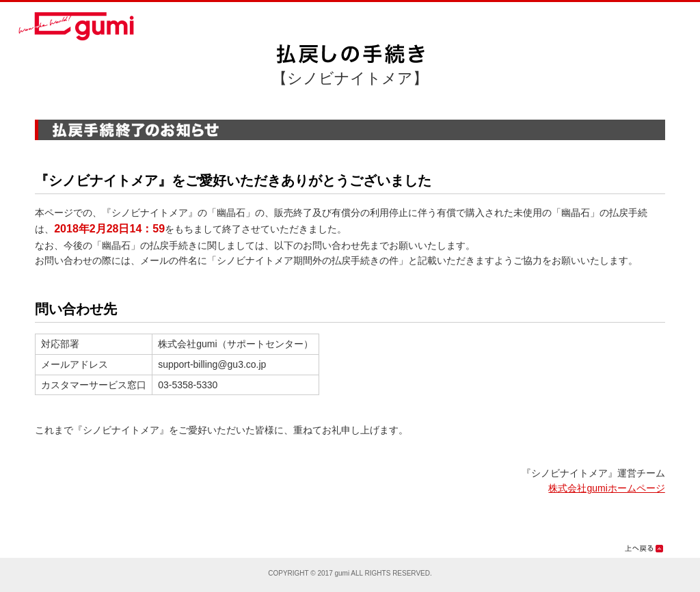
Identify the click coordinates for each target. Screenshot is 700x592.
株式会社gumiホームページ (606, 488)
